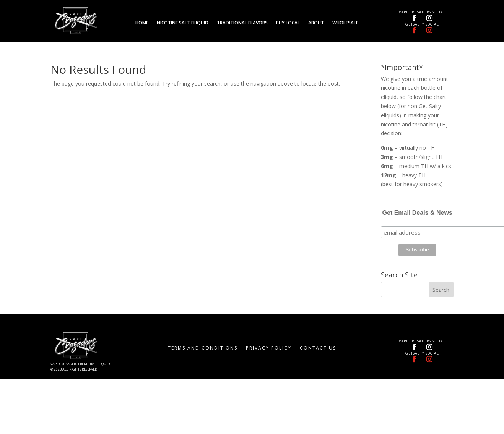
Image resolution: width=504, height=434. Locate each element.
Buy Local (288, 23)
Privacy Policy (269, 348)
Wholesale (345, 23)
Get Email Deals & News (417, 213)
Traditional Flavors (242, 23)
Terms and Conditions (203, 348)
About (316, 23)
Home (142, 23)
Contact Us (318, 348)
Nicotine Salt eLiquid (183, 23)
